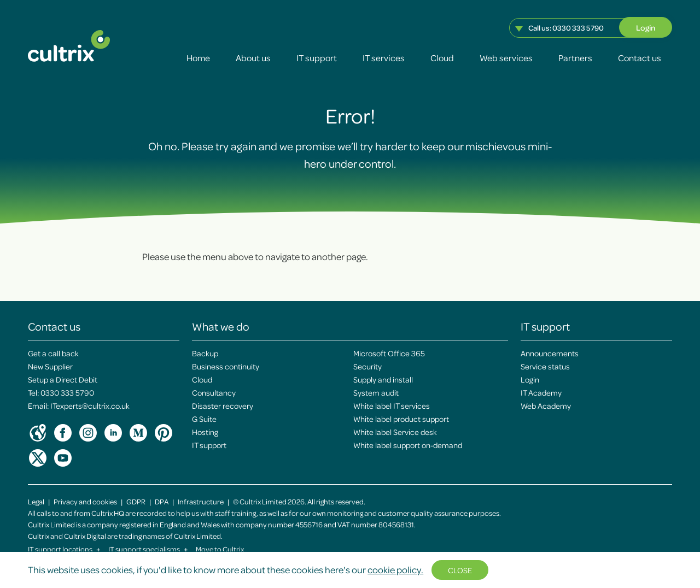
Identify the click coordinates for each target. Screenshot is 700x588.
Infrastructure (201, 501)
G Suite (204, 419)
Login (646, 27)
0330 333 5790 (578, 28)
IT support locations (64, 549)
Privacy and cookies (85, 501)
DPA (162, 501)
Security (367, 366)
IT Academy (541, 392)
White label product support (401, 419)
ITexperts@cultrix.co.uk (90, 405)
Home (198, 58)
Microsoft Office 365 (389, 353)
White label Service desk (395, 432)
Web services (506, 58)
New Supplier (50, 366)
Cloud (442, 58)
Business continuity (226, 366)
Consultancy (214, 392)
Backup (205, 353)
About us (253, 58)
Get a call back (53, 353)
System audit (376, 392)
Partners (575, 58)
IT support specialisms (148, 549)
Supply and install (383, 379)
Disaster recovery (223, 405)
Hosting (205, 432)
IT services (384, 58)
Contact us (640, 58)
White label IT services (392, 405)
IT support (317, 58)
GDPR (136, 501)
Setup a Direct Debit (63, 379)
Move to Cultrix (220, 549)
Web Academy (546, 405)
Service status (545, 366)
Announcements (550, 353)
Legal (36, 501)
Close (460, 570)
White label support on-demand (408, 445)
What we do (221, 326)
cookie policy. (395, 569)
